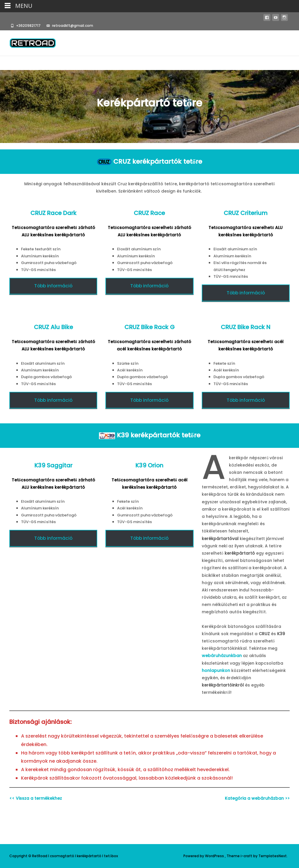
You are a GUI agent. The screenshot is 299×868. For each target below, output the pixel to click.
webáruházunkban (222, 656)
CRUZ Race (149, 213)
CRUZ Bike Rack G (149, 327)
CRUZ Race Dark (53, 213)
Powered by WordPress (204, 856)
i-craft (247, 856)
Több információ (53, 286)
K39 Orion (149, 465)
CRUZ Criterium (246, 213)
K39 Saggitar (53, 465)
